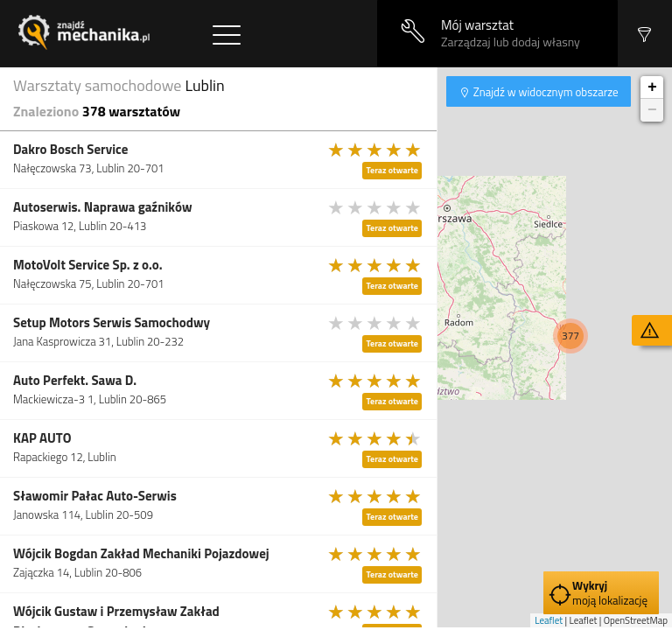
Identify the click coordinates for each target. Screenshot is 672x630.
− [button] (652, 110)
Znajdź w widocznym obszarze (545, 92)
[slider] (375, 150)
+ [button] (652, 87)
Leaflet (549, 620)
